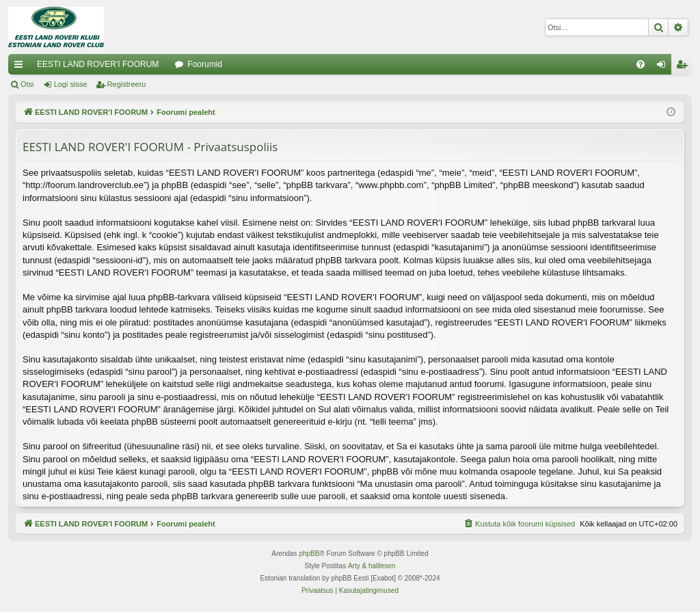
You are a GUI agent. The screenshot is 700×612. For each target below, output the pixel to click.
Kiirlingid (21, 67)
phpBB (309, 554)
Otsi (27, 84)
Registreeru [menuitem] (685, 67)
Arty (354, 566)
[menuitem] (641, 64)
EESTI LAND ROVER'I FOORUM (98, 64)
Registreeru (127, 84)
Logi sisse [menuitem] (664, 67)
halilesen (382, 566)
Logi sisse (71, 84)
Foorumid (205, 64)
